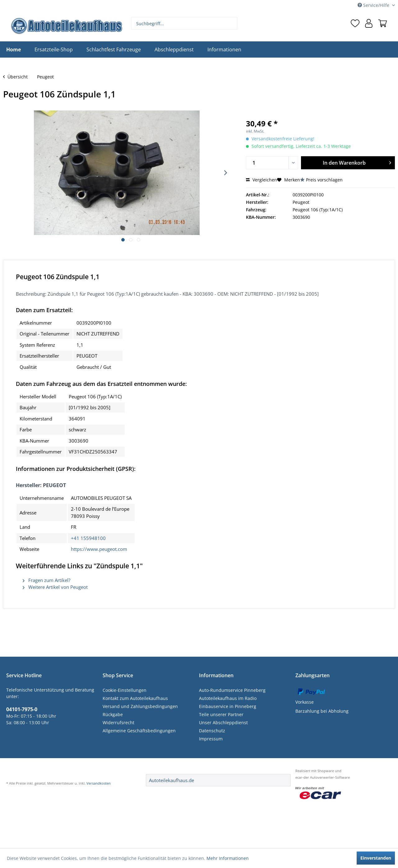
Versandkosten (99, 783)
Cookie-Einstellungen (125, 690)
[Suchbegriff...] (184, 23)
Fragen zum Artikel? (46, 580)
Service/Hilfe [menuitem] (374, 5)
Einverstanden (376, 858)
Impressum (211, 739)
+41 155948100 (88, 538)
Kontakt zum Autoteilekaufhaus (135, 698)
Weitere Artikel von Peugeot (55, 587)
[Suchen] (232, 23)
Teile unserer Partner (221, 714)
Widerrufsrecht (118, 723)
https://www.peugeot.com (99, 549)
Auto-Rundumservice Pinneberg (232, 690)
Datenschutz (212, 731)
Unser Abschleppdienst (223, 723)
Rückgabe (113, 714)
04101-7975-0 (22, 709)
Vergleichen (261, 180)
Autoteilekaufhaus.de (171, 780)
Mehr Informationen (228, 858)
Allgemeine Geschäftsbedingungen (139, 731)
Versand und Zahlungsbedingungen (140, 706)
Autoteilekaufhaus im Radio (228, 698)
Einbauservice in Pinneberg (228, 706)
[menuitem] (184, 23)
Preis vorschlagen (324, 180)
